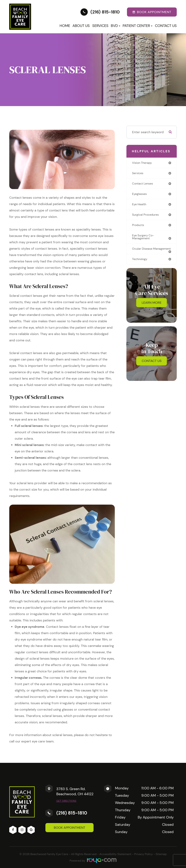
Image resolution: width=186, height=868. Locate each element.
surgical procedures (146, 216)
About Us (81, 26)
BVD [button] (116, 26)
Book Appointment (69, 828)
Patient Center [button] (138, 26)
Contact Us (166, 26)
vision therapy (143, 163)
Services (100, 26)
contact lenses (144, 184)
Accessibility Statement (115, 854)
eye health (140, 205)
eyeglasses (140, 195)
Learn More (152, 308)
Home (65, 26)
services (138, 173)
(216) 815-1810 (72, 813)
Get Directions (66, 801)
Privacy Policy (143, 854)
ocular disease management (143, 252)
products (139, 226)
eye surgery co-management (144, 238)
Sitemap (161, 854)
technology (140, 264)
